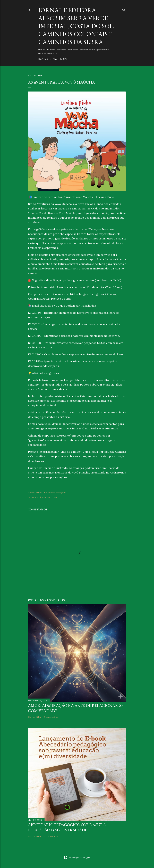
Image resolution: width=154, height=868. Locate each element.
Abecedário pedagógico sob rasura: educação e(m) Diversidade (67, 827)
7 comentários (51, 836)
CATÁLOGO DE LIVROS (47, 497)
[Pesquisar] (124, 9)
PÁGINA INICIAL (48, 59)
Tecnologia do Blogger (77, 857)
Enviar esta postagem (55, 493)
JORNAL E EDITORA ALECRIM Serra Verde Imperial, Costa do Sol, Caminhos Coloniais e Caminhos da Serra (76, 26)
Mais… (64, 59)
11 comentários (51, 717)
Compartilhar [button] (35, 493)
